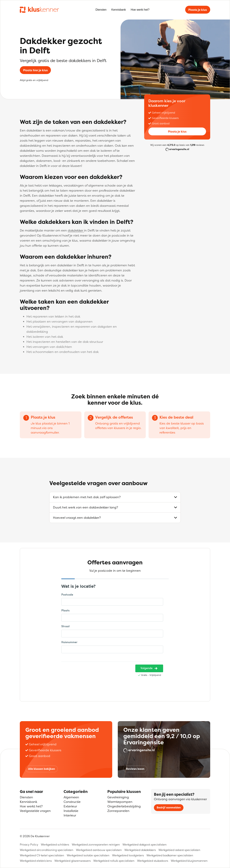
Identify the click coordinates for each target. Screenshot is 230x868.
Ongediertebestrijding (124, 806)
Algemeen (71, 797)
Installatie (71, 811)
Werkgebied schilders (55, 844)
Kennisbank (119, 10)
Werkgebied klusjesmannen (189, 861)
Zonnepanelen (118, 811)
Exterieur (70, 806)
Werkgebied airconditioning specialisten (47, 850)
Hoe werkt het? (140, 10)
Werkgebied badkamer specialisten (170, 855)
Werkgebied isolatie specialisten (88, 855)
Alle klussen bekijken (42, 769)
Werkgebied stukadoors (153, 861)
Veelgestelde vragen (35, 811)
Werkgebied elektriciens (36, 861)
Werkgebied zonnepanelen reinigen (96, 844)
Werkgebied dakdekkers (140, 850)
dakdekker (76, 230)
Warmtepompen (120, 802)
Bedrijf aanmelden (169, 807)
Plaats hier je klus (35, 70)
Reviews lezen (135, 769)
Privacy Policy (29, 844)
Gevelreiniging (118, 797)
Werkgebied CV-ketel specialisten (42, 855)
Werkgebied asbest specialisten (179, 850)
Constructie (72, 802)
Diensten (101, 10)
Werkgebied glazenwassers (73, 861)
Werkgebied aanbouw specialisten (99, 850)
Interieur (70, 815)
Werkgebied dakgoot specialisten (145, 844)
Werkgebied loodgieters (128, 855)
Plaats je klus (198, 10)
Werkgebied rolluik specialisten (114, 861)
